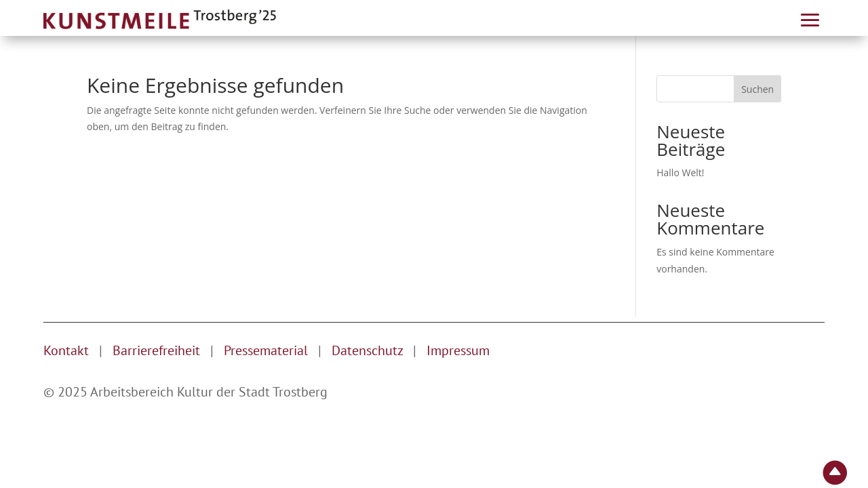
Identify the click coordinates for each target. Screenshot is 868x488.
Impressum (458, 350)
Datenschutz (369, 350)
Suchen (757, 89)
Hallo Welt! (680, 172)
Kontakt (66, 350)
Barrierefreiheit (156, 350)
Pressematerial (266, 350)
